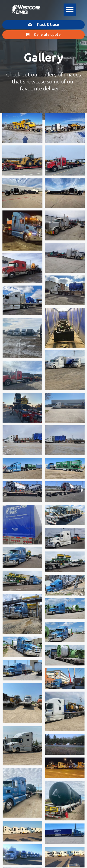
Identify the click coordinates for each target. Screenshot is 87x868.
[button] (70, 10)
